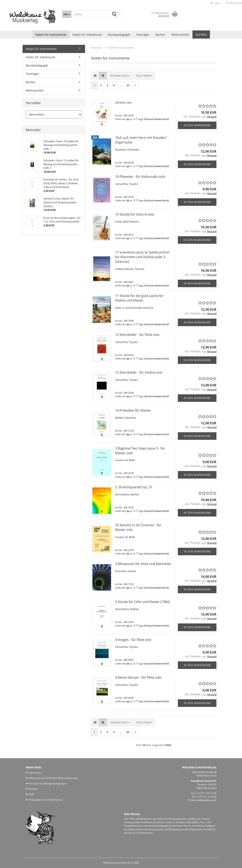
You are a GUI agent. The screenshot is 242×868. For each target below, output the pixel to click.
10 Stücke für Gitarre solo (135, 214)
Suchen (201, 35)
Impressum (35, 773)
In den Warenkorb (197, 125)
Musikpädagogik (119, 35)
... (120, 85)
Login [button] (215, 3)
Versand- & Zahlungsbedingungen (48, 783)
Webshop (108, 863)
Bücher (160, 35)
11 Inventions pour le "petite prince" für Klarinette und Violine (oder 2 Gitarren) (143, 257)
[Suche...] (67, 14)
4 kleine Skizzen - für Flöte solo (138, 677)
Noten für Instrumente (51, 35)
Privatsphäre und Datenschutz (46, 800)
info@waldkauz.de (206, 800)
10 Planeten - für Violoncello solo (140, 177)
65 (128, 85)
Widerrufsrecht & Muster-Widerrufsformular (54, 778)
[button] (95, 76)
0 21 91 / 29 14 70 (206, 793)
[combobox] (120, 76)
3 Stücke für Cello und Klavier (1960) (142, 602)
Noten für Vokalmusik (87, 35)
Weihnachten (180, 35)
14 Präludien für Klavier (133, 410)
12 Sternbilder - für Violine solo (139, 372)
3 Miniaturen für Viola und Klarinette (143, 564)
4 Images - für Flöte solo (133, 640)
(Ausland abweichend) (156, 119)
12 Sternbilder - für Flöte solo (137, 335)
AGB (31, 794)
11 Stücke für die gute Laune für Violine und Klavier (139, 298)
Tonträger (143, 35)
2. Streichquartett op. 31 (134, 487)
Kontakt (33, 789)
